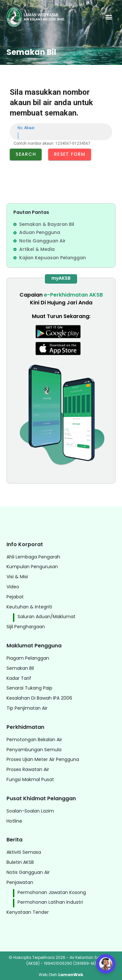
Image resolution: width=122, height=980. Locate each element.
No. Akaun (26, 128)
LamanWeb (71, 975)
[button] (108, 17)
